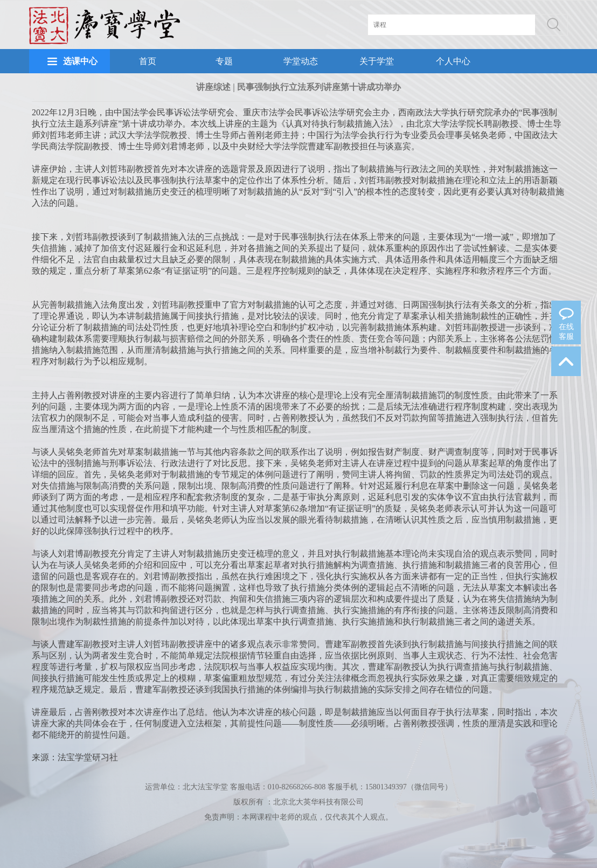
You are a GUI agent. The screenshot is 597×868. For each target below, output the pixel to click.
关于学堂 (377, 61)
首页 (148, 61)
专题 (224, 61)
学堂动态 (301, 61)
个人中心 (453, 61)
